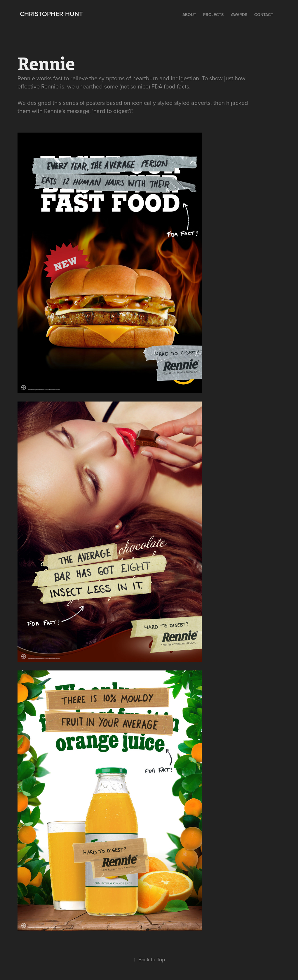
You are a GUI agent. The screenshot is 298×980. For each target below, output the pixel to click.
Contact (264, 15)
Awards (239, 15)
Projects (213, 15)
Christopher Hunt (51, 14)
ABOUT (189, 15)
